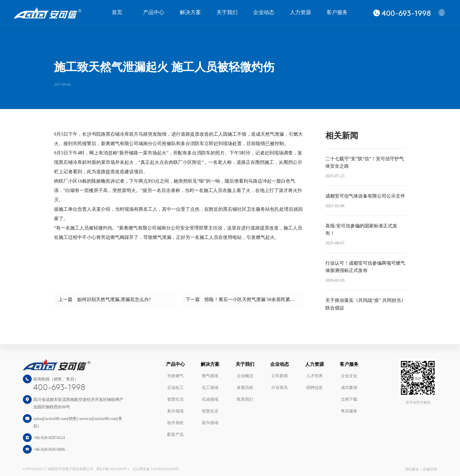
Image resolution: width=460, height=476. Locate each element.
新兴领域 (175, 411)
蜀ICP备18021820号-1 (113, 469)
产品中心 (154, 12)
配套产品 (175, 435)
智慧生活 (175, 399)
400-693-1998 (59, 388)
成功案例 (349, 388)
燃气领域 (210, 376)
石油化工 (175, 388)
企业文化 (349, 376)
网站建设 (412, 469)
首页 (117, 12)
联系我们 (245, 399)
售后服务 (349, 411)
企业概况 (245, 376)
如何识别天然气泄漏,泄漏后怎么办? (114, 299)
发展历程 (245, 388)
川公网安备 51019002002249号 (156, 469)
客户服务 (337, 12)
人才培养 (314, 376)
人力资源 (300, 12)
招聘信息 (314, 388)
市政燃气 (175, 376)
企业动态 (264, 12)
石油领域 (210, 399)
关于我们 (227, 12)
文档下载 (349, 399)
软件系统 (175, 423)
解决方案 (190, 12)
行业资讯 (280, 388)
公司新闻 (280, 376)
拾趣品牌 (430, 469)
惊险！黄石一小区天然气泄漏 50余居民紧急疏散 (254, 299)
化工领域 (210, 388)
